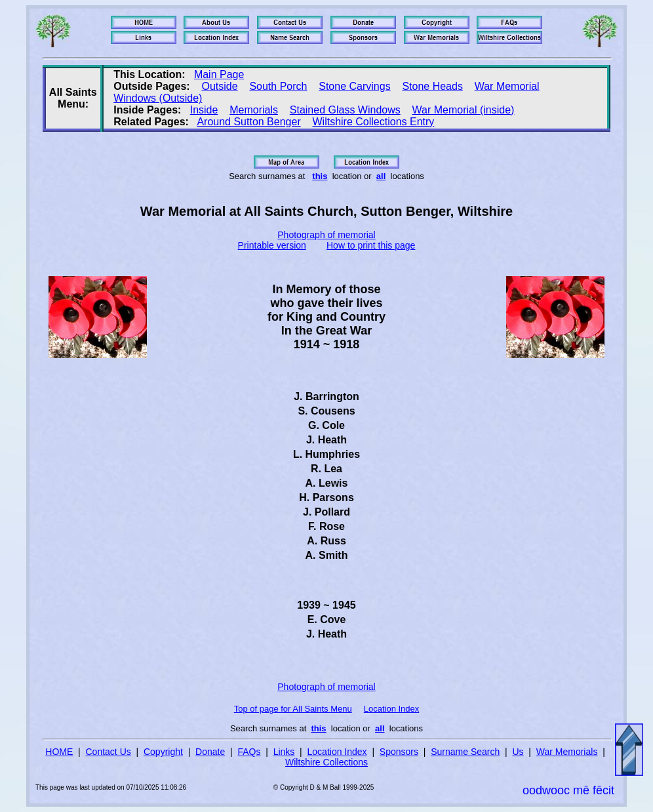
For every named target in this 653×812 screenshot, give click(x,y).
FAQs (249, 752)
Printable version (272, 245)
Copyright (163, 752)
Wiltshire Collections (326, 762)
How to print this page (371, 245)
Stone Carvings (354, 86)
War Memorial (507, 86)
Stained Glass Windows (345, 110)
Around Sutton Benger (248, 122)
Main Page (219, 74)
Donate (210, 752)
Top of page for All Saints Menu (293, 709)
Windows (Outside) (158, 98)
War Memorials (567, 752)
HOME (59, 752)
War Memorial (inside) (464, 110)
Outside (219, 86)
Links (284, 752)
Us (518, 752)
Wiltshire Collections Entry (374, 122)
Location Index (392, 709)
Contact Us (109, 752)
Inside (204, 110)
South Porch (278, 86)
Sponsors (399, 752)
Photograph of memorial (326, 235)
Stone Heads (432, 86)
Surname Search (465, 752)
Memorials (254, 110)
